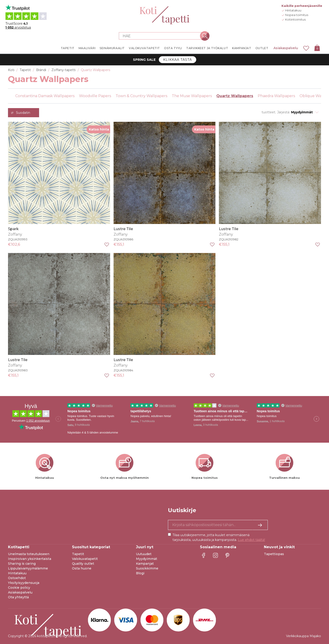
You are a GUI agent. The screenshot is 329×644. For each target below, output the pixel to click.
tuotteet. (269, 112)
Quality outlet (83, 564)
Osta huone (82, 568)
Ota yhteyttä (18, 597)
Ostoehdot (17, 578)
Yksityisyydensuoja (24, 583)
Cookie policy (19, 588)
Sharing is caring (22, 564)
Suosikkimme (147, 568)
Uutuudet (144, 554)
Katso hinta (99, 129)
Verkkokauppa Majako (304, 636)
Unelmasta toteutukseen (29, 554)
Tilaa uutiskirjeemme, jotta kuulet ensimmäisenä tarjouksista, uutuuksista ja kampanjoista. (219, 537)
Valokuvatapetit (85, 559)
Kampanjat (145, 564)
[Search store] (162, 36)
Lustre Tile (123, 229)
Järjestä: (284, 112)
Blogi (140, 573)
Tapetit (78, 554)
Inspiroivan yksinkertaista (30, 559)
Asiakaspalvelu (286, 48)
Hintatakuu (17, 573)
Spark (13, 229)
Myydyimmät (147, 559)
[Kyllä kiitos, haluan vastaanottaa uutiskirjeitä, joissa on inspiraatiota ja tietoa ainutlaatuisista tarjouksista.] (218, 525)
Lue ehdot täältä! (251, 540)
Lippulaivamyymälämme (28, 568)
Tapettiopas (274, 554)
